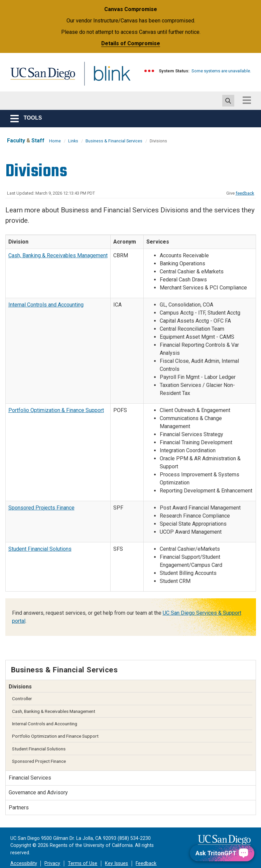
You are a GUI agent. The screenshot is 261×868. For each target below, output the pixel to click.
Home (55, 141)
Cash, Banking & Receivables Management (58, 255)
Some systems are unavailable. (221, 71)
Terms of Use (83, 863)
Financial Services (30, 778)
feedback (245, 193)
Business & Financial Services (114, 141)
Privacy (52, 863)
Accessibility (24, 863)
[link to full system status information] (150, 71)
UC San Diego (40, 78)
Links (73, 141)
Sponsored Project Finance (39, 761)
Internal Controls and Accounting (46, 305)
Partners (19, 808)
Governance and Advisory (38, 792)
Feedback (146, 863)
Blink (106, 78)
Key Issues (116, 863)
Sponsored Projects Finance (41, 508)
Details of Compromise (131, 43)
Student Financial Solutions (40, 549)
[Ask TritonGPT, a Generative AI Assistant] (222, 853)
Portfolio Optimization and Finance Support (55, 736)
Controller (22, 698)
